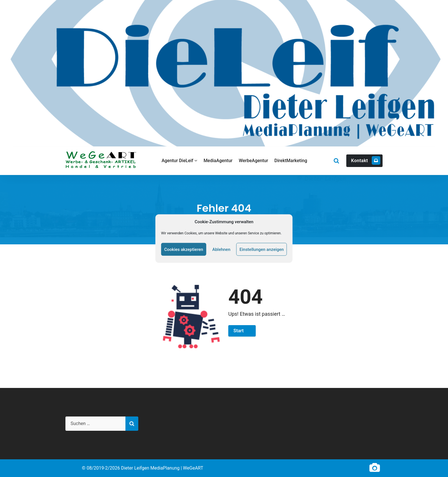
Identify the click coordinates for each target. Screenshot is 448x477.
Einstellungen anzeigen (262, 249)
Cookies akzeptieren (184, 249)
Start (239, 331)
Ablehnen (221, 249)
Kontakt (366, 160)
